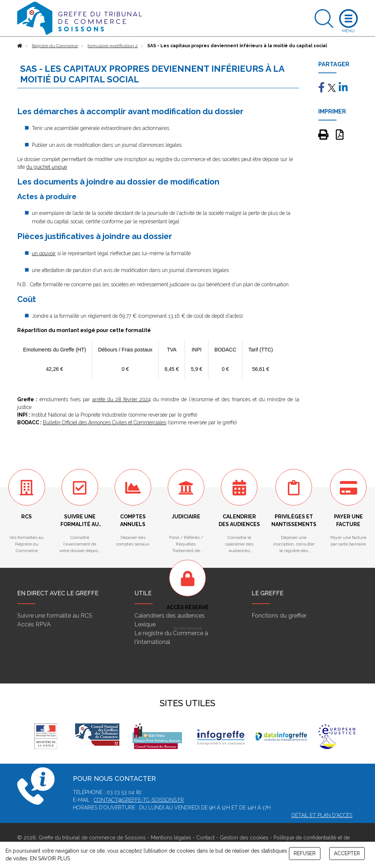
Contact (205, 838)
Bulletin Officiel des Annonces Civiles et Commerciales (105, 422)
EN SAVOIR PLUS (50, 858)
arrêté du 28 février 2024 (122, 399)
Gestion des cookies (244, 838)
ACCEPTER (347, 853)
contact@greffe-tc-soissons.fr (139, 800)
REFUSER (305, 853)
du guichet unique (47, 167)
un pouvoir (44, 253)
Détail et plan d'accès (322, 815)
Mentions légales (171, 838)
